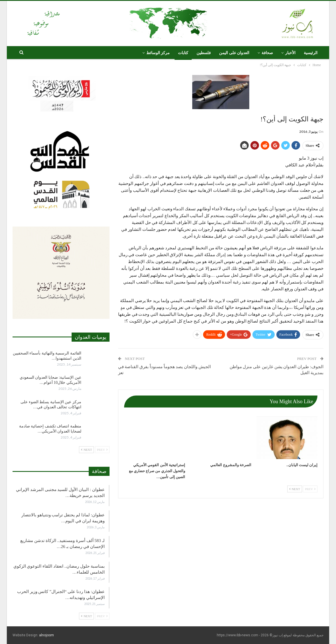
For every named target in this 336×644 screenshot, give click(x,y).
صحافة (267, 53)
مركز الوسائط (158, 53)
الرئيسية (311, 53)
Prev (310, 489)
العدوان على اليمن (234, 53)
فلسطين (204, 53)
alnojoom (46, 635)
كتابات (183, 53)
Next (295, 489)
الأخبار (290, 53)
